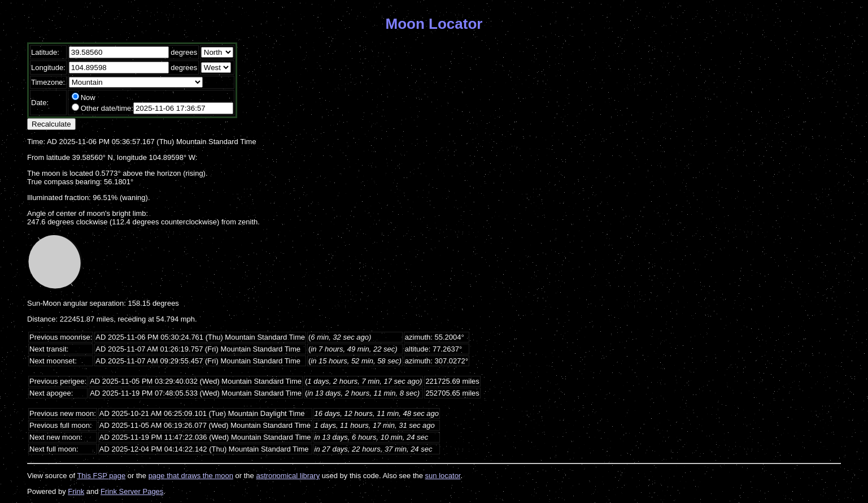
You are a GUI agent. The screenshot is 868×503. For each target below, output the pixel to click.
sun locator (443, 476)
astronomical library (288, 476)
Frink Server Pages (132, 491)
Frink (76, 491)
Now (88, 97)
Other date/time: (107, 108)
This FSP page (101, 476)
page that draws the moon (191, 476)
